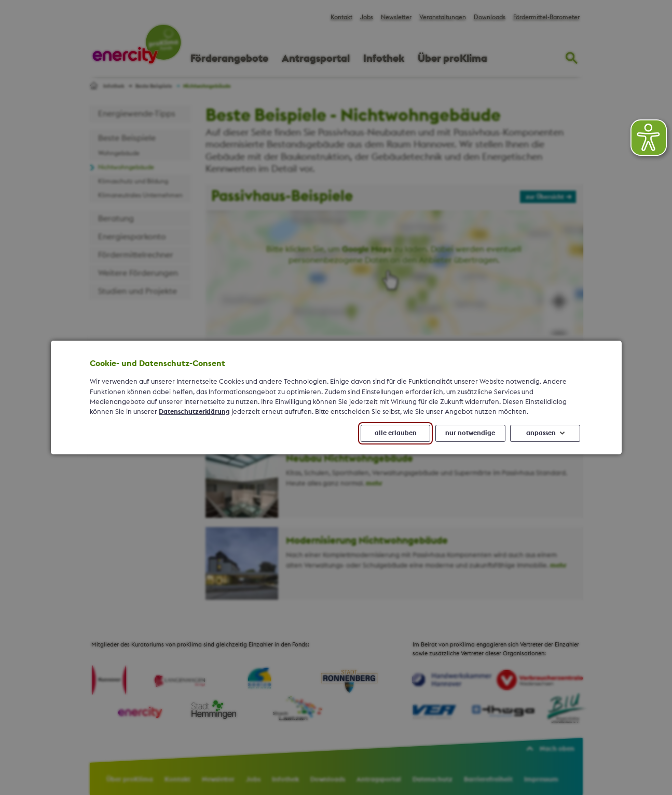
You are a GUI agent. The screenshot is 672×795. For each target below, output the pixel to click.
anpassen (540, 433)
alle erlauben (395, 433)
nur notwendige (470, 433)
